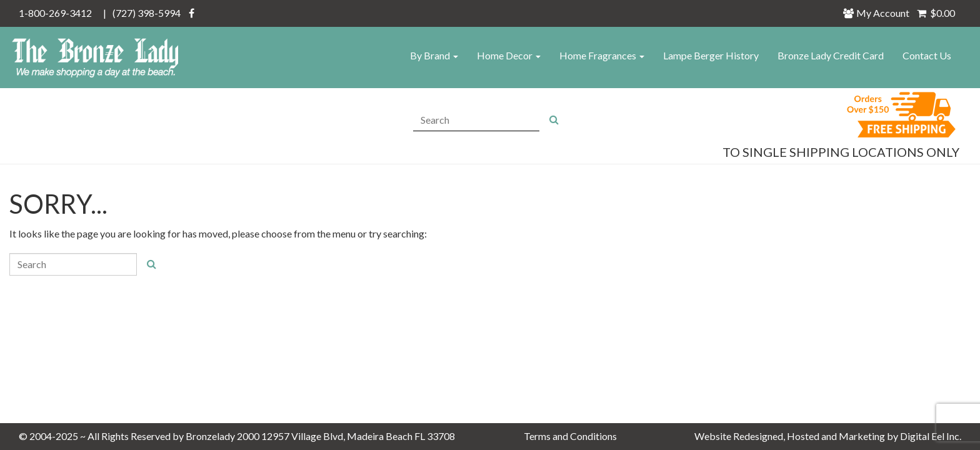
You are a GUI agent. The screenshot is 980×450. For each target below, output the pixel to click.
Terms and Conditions (570, 436)
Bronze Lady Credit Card (831, 55)
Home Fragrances (602, 55)
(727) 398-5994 (147, 13)
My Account (880, 13)
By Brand (434, 55)
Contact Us (927, 55)
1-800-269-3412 (55, 13)
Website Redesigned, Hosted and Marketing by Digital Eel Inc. (828, 436)
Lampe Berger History (711, 55)
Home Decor (509, 55)
